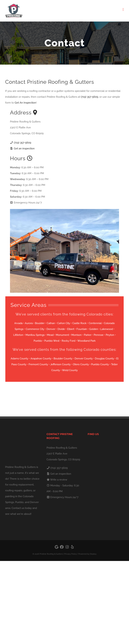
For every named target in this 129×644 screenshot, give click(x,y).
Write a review (59, 480)
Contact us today (22, 508)
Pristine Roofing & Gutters (51, 554)
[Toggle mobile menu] (123, 10)
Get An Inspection (25, 103)
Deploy (93, 554)
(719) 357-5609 (89, 97)
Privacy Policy (71, 554)
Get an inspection (24, 149)
